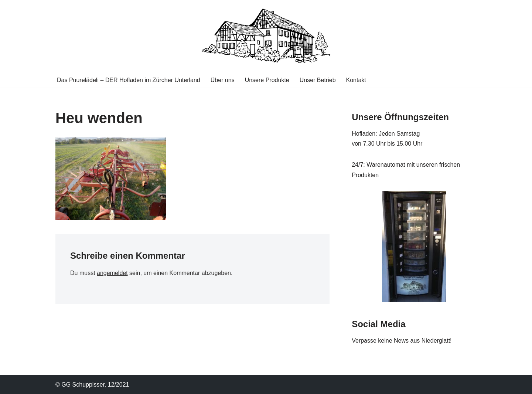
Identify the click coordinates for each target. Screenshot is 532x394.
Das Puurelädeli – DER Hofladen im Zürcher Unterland (129, 80)
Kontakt (356, 80)
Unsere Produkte (267, 80)
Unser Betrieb (318, 80)
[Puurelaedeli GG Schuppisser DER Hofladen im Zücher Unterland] (266, 36)
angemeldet (112, 273)
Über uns (223, 80)
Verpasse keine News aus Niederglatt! (402, 341)
